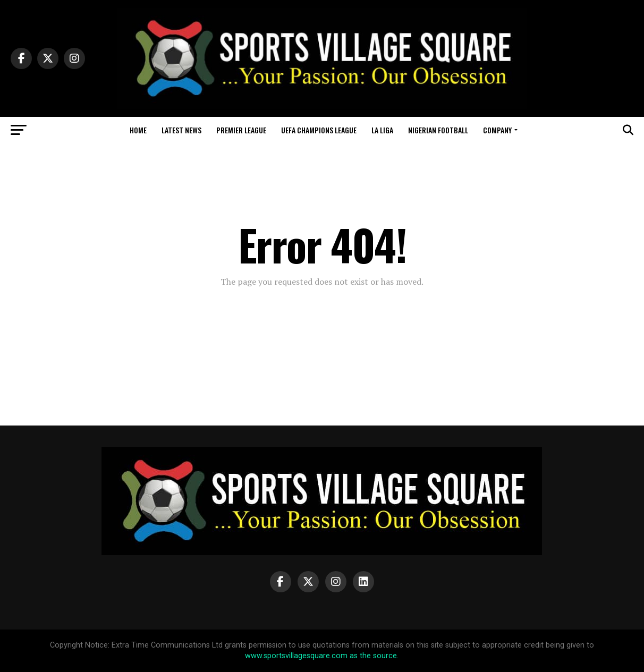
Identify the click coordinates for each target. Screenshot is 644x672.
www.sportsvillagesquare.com (296, 656)
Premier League (241, 130)
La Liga (382, 130)
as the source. (373, 656)
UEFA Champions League (319, 130)
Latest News (181, 130)
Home (138, 130)
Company (497, 130)
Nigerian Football (438, 130)
